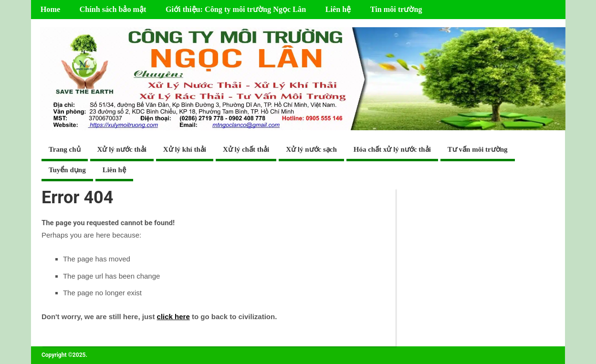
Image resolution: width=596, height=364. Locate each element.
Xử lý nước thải (122, 149)
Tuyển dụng (67, 170)
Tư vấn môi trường (478, 149)
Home (50, 10)
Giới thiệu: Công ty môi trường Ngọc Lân (236, 10)
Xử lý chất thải (246, 149)
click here (173, 317)
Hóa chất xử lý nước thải (392, 149)
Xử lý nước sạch (311, 149)
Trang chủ (65, 149)
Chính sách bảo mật (113, 10)
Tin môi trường (396, 10)
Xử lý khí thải (185, 149)
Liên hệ (338, 10)
